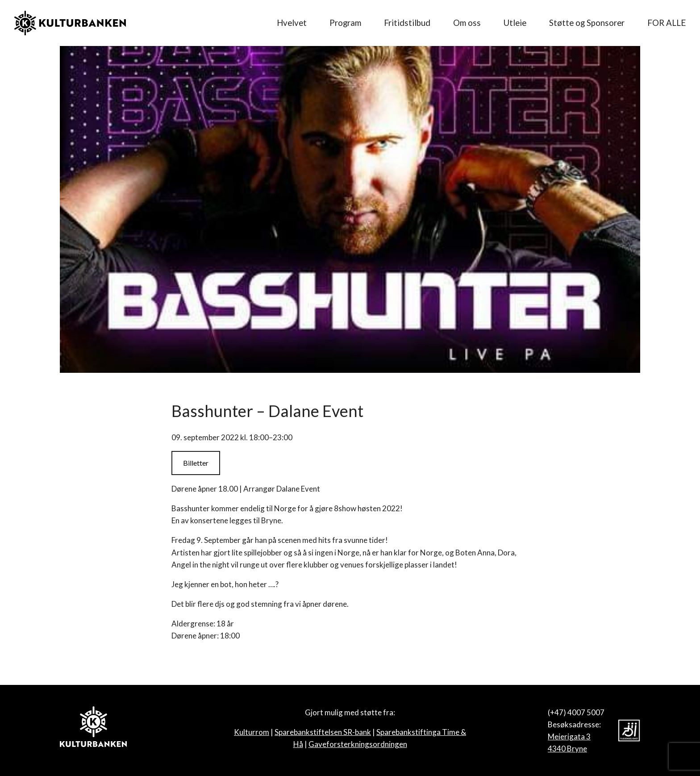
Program (345, 23)
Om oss (467, 23)
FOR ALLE (667, 23)
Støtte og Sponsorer (587, 23)
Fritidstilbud (407, 23)
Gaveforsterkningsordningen (358, 744)
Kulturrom (252, 732)
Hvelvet (292, 23)
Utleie (515, 23)
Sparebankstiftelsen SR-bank (323, 732)
